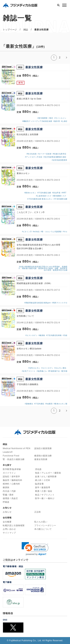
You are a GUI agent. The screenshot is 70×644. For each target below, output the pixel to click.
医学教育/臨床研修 (12, 469)
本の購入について (43, 529)
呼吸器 (6, 502)
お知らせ (7, 512)
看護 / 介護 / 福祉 (44, 491)
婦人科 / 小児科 (43, 480)
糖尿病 (6, 487)
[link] (35, 549)
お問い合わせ (9, 529)
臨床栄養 (39, 484)
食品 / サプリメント (45, 495)
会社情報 (7, 518)
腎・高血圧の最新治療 (14, 459)
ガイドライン (9, 473)
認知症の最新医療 (43, 448)
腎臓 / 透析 (8, 495)
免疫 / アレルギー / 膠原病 (48, 473)
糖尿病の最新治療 (43, 456)
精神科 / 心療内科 (11, 484)
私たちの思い (41, 522)
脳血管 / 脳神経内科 (13, 480)
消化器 (38, 469)
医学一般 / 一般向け (45, 498)
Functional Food (11, 456)
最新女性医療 (41, 459)
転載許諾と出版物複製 (14, 525)
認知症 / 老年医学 (11, 477)
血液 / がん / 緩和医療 (46, 477)
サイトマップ (9, 533)
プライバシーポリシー (45, 525)
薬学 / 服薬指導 (43, 487)
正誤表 (38, 512)
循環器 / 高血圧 (10, 498)
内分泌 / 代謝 (9, 491)
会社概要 (7, 522)
